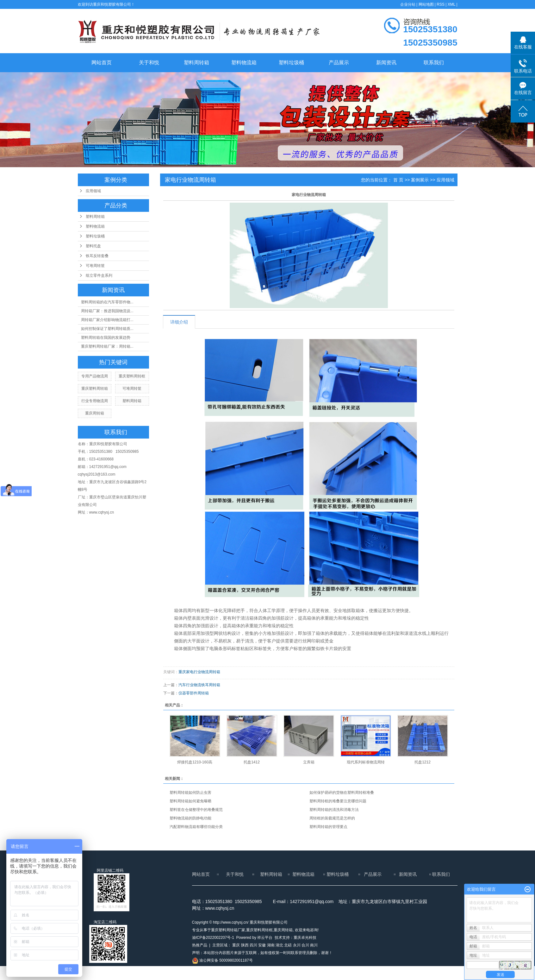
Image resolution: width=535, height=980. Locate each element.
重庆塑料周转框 (132, 376)
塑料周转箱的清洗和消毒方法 (334, 810)
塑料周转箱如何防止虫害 (190, 793)
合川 (305, 945)
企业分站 (408, 4)
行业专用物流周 (95, 401)
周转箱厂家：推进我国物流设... (107, 311)
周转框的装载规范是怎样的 (332, 818)
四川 (253, 945)
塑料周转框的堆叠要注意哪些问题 (338, 801)
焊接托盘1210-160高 (195, 762)
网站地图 (426, 4)
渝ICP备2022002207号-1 (213, 938)
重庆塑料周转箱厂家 (228, 930)
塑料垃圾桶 (291, 63)
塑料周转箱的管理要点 (328, 827)
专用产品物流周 (95, 376)
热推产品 (200, 945)
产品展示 (339, 63)
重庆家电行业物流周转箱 (199, 672)
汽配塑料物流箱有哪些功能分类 (196, 827)
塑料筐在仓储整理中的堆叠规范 (196, 810)
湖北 (279, 945)
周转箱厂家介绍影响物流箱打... (107, 320)
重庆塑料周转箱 (95, 389)
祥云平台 (265, 938)
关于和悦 (149, 63)
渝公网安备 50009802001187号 (222, 960)
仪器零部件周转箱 (194, 693)
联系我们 (434, 63)
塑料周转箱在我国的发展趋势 (106, 338)
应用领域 (93, 191)
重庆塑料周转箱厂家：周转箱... (107, 346)
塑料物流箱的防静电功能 (190, 818)
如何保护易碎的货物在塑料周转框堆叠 (342, 793)
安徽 (262, 945)
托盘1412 (252, 762)
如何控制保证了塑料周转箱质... (107, 329)
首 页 (398, 180)
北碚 (288, 945)
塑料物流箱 (244, 63)
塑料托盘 (93, 246)
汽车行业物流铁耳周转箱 (199, 685)
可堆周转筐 (95, 266)
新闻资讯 (386, 63)
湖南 (271, 945)
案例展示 (420, 180)
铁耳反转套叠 (97, 256)
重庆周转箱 (95, 413)
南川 (314, 945)
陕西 (245, 945)
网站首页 (102, 63)
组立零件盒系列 (99, 275)
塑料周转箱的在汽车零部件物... (107, 302)
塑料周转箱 (196, 63)
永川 (297, 945)
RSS (441, 4)
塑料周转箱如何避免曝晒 (190, 801)
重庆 (236, 945)
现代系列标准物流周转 (366, 762)
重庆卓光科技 (305, 938)
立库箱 (309, 762)
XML (451, 4)
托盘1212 (423, 762)
